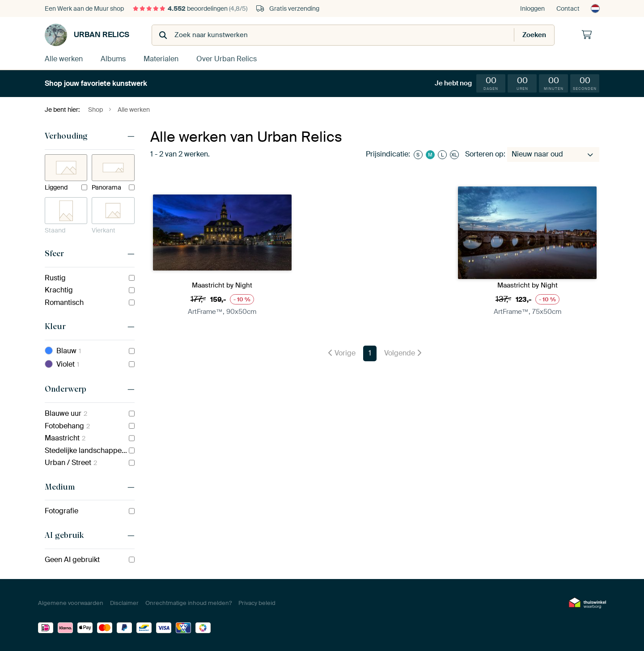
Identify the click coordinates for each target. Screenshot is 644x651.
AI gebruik (64, 535)
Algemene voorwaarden (71, 603)
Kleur (55, 326)
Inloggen (532, 8)
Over (227, 59)
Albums (113, 59)
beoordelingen (190, 8)
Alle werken (64, 59)
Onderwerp (66, 389)
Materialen (161, 59)
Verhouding (66, 136)
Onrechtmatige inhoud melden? (189, 603)
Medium (60, 487)
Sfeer (54, 254)
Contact (568, 8)
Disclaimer (124, 603)
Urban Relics (87, 35)
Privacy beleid (257, 603)
